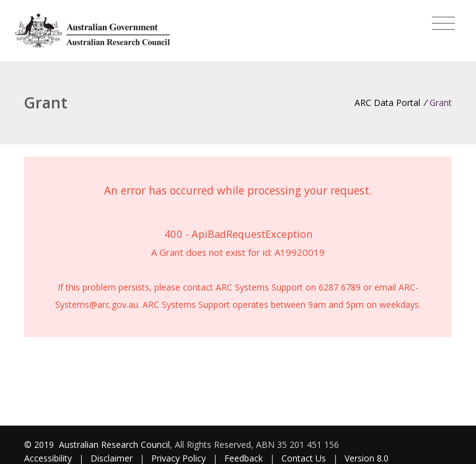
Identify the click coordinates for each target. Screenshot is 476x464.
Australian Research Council (114, 444)
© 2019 (40, 444)
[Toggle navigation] (443, 24)
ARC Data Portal (387, 103)
